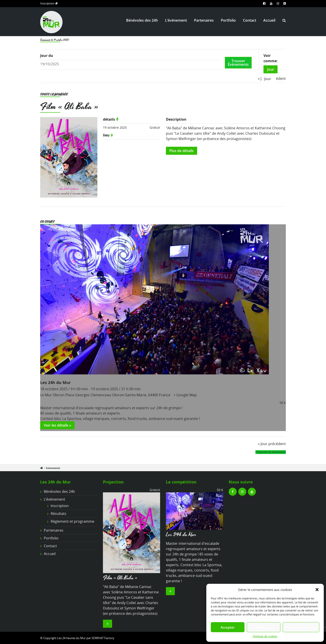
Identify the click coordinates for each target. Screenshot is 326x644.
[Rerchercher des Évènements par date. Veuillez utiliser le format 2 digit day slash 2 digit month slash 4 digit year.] (131, 64)
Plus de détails (181, 151)
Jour (271, 69)
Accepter (228, 627)
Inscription (49, 3)
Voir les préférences (301, 627)
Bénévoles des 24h (142, 20)
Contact (250, 20)
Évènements (53, 468)
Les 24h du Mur (55, 382)
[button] (317, 590)
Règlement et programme (72, 521)
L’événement (176, 20)
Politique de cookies (265, 636)
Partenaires (204, 20)
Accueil (269, 20)
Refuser (264, 627)
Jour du (47, 56)
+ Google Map (185, 395)
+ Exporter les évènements (271, 452)
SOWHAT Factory (103, 638)
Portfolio (228, 20)
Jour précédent (272, 444)
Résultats (59, 514)
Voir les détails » (57, 425)
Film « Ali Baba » (69, 107)
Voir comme (270, 58)
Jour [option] (268, 79)
